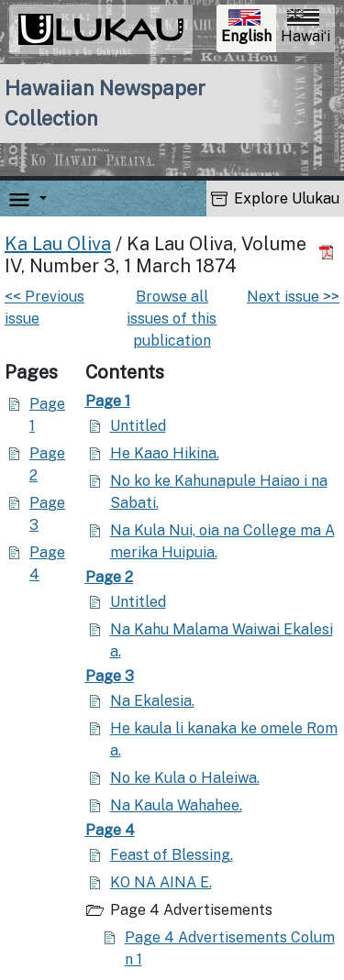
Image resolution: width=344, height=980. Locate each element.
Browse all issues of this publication (172, 319)
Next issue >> (293, 297)
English (248, 29)
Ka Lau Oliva (58, 244)
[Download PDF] (329, 253)
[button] (39, 199)
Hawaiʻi (305, 27)
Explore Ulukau (275, 198)
